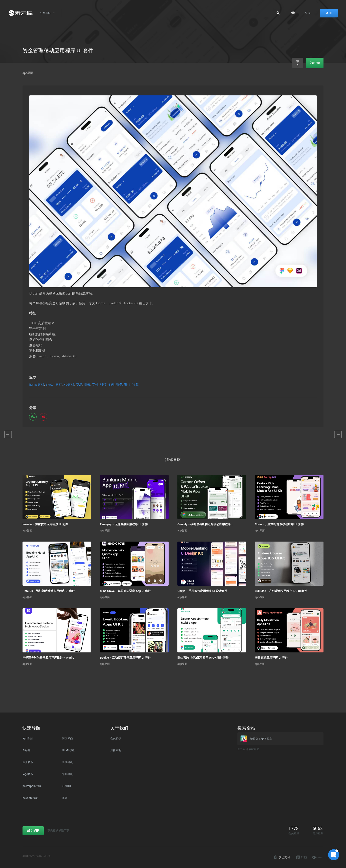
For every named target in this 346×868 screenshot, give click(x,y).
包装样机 (68, 774)
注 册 (329, 13)
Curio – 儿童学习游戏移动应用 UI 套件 (279, 524)
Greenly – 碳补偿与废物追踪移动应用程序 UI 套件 (205, 524)
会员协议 (116, 738)
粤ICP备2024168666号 (37, 856)
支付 (95, 385)
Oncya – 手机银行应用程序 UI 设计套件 (202, 591)
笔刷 (65, 798)
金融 (111, 385)
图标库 (27, 750)
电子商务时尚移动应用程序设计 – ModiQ (48, 658)
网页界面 (68, 738)
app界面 (28, 73)
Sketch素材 (54, 385)
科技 (103, 385)
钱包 (119, 385)
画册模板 (28, 762)
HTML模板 (69, 750)
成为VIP (33, 831)
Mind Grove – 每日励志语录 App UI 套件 (125, 591)
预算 (135, 385)
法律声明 (116, 750)
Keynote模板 (30, 798)
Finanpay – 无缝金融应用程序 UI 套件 (124, 524)
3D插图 (66, 786)
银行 (127, 385)
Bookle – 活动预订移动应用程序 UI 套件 (125, 658)
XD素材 (69, 385)
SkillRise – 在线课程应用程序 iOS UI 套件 (281, 591)
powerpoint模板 (32, 786)
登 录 (308, 13)
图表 (87, 385)
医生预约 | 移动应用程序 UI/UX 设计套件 (203, 658)
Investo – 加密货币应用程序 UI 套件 (45, 524)
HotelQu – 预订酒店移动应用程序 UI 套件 (49, 591)
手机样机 (68, 762)
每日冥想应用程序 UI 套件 (271, 658)
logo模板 (28, 774)
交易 (79, 385)
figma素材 (37, 385)
